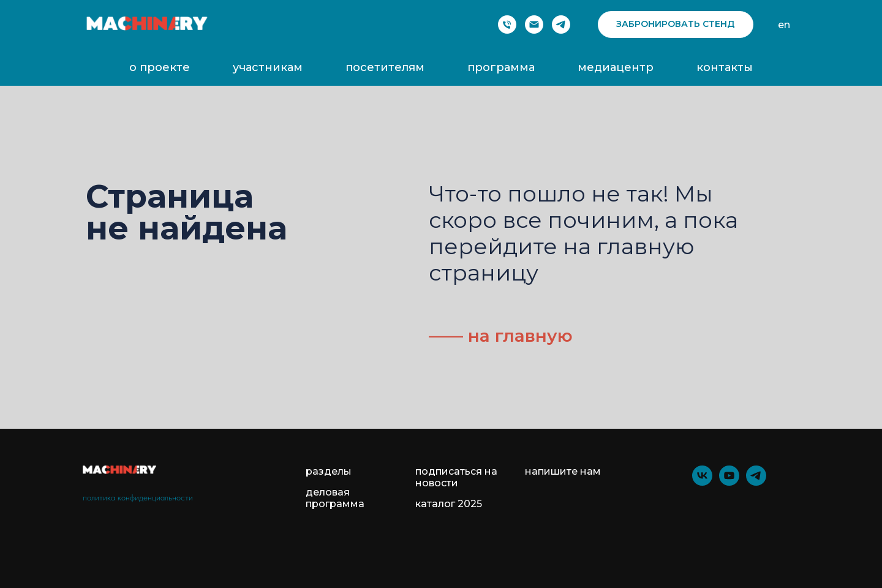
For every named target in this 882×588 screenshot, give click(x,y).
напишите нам (563, 471)
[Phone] (507, 24)
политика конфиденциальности (138, 497)
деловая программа (335, 498)
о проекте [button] (160, 67)
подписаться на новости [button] (456, 477)
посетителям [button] (385, 67)
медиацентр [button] (616, 67)
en (784, 25)
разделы (329, 471)
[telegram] (561, 24)
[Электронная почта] (534, 24)
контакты (725, 67)
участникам (268, 67)
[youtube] (729, 482)
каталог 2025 (449, 504)
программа (501, 67)
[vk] (702, 482)
